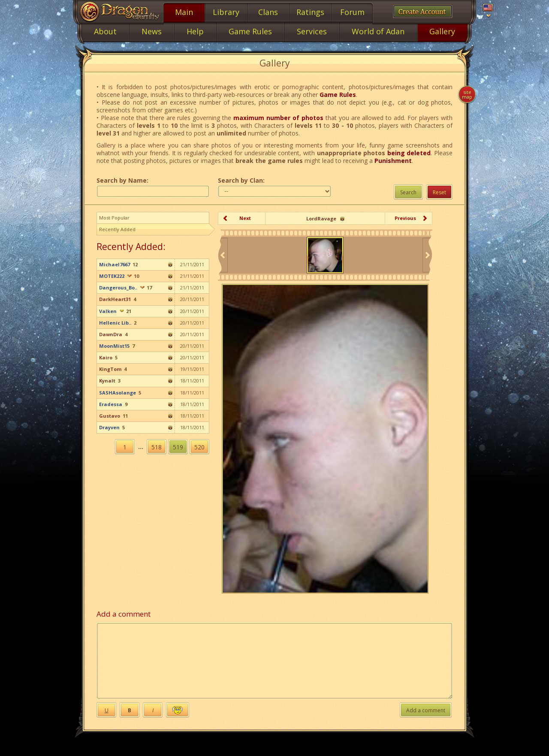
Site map (467, 94)
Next (245, 218)
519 (178, 447)
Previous (405, 218)
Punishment (393, 161)
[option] (325, 255)
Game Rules (338, 95)
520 (199, 447)
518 (157, 447)
